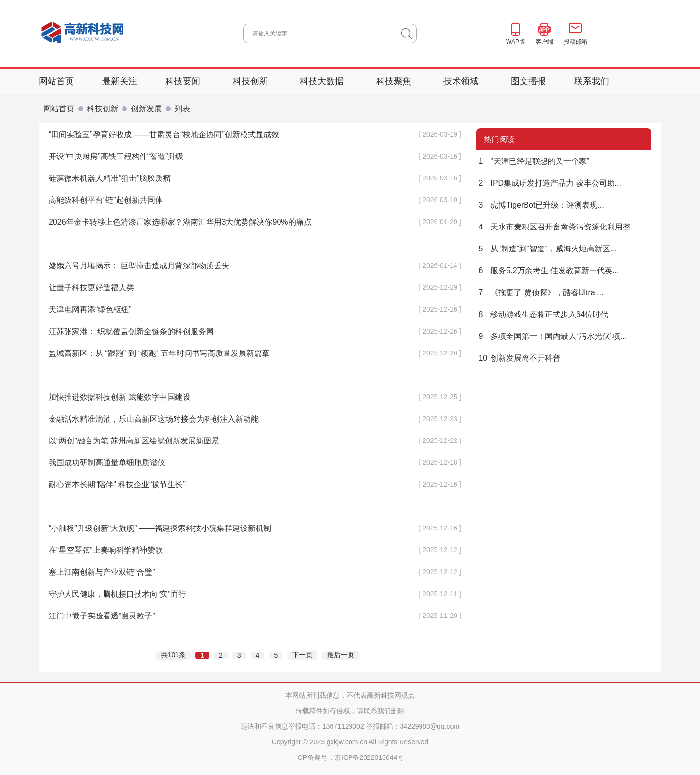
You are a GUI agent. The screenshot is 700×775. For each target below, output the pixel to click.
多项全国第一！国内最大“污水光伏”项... (551, 336)
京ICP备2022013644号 (369, 757)
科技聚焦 (395, 81)
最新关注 (120, 81)
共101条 (173, 655)
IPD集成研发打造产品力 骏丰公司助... (549, 183)
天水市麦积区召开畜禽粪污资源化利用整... (557, 227)
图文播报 (528, 81)
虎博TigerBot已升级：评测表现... (540, 205)
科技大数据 (323, 81)
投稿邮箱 (576, 42)
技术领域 (462, 81)
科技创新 (252, 81)
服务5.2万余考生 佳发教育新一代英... (548, 271)
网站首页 (56, 81)
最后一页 (341, 655)
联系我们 (592, 81)
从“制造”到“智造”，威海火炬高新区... (546, 249)
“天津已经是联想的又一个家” (533, 161)
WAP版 (516, 42)
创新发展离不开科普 (518, 358)
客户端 (544, 42)
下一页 (302, 655)
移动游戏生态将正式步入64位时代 (542, 314)
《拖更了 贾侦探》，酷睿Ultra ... (540, 292)
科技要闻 (184, 81)
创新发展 (146, 109)
